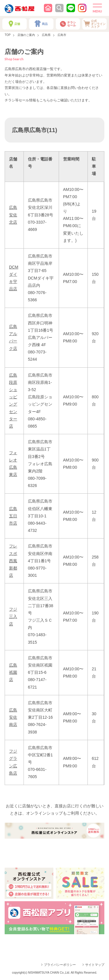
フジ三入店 (13, 616)
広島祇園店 (13, 672)
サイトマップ (95, 965)
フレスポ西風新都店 (13, 561)
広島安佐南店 (13, 717)
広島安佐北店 (13, 215)
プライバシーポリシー (60, 965)
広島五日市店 (13, 516)
